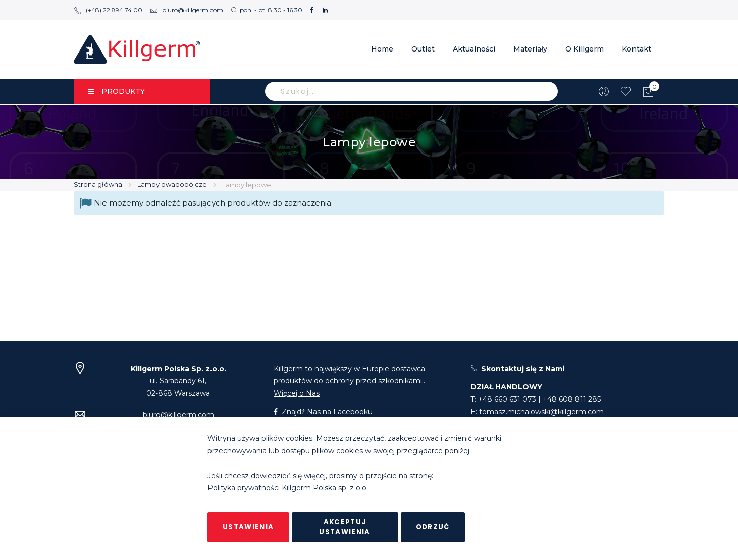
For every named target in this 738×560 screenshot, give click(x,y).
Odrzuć (433, 527)
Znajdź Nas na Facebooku (323, 412)
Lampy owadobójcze (173, 184)
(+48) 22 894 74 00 (108, 10)
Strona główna (99, 184)
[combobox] (411, 91)
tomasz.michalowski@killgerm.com (541, 412)
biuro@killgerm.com (187, 10)
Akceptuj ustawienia (345, 527)
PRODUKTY (116, 91)
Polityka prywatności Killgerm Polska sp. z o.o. (288, 488)
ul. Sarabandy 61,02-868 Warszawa (178, 381)
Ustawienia (248, 527)
